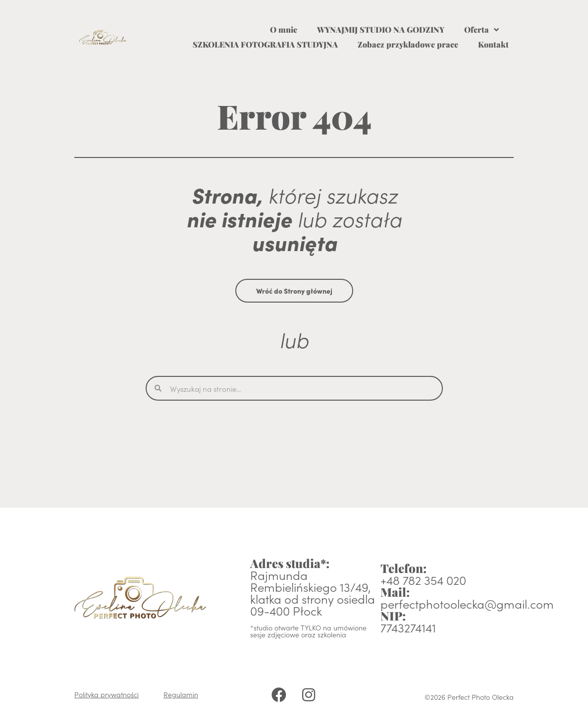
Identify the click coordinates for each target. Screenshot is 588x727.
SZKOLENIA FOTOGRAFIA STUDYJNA (265, 44)
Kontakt (493, 44)
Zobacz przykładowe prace (408, 44)
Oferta (481, 30)
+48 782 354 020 (423, 580)
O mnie (284, 29)
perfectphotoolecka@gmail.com (467, 603)
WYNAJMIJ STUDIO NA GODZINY (381, 29)
